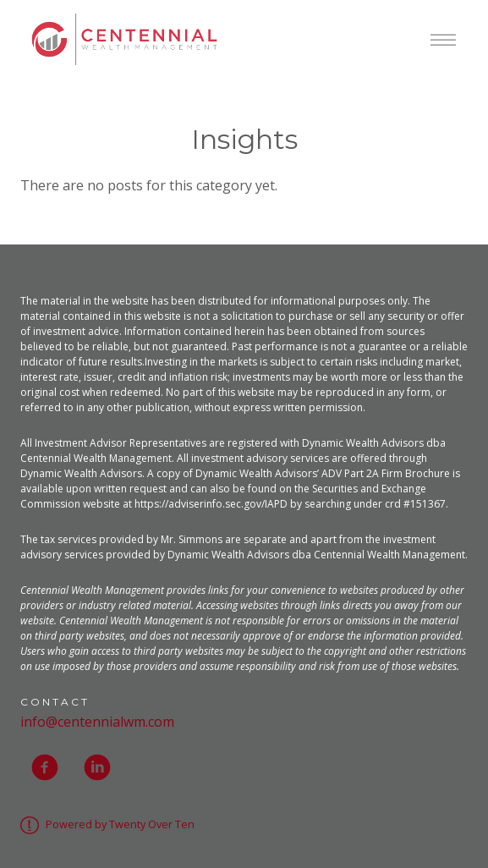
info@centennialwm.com (97, 722)
